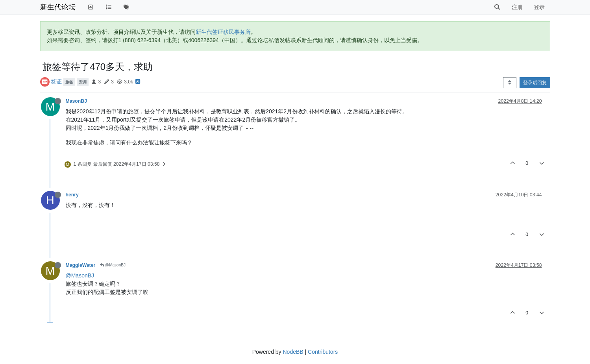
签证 (56, 81)
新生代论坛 (58, 7)
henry (72, 195)
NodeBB (293, 352)
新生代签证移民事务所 (223, 32)
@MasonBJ (113, 265)
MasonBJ (76, 101)
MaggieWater (81, 265)
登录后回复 (535, 83)
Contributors (323, 352)
